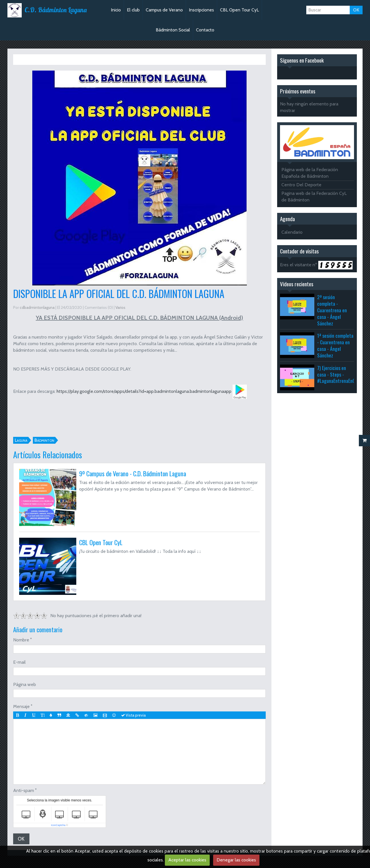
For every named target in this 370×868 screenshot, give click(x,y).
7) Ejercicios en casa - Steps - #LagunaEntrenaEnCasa (339, 374)
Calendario (292, 232)
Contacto (205, 30)
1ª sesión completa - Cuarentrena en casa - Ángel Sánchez (335, 345)
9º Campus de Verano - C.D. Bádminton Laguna (133, 473)
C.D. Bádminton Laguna (56, 10)
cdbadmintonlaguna (37, 307)
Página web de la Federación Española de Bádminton (310, 173)
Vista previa (136, 715)
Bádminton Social (173, 30)
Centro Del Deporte (301, 185)
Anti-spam (24, 793)
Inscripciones (201, 10)
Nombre (21, 640)
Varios (43, 59)
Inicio (116, 10)
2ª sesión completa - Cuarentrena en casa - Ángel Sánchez (332, 310)
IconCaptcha (58, 828)
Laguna (21, 440)
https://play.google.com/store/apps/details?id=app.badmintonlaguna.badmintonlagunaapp (144, 391)
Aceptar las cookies (187, 860)
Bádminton (44, 440)
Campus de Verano (164, 10)
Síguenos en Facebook (302, 60)
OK (356, 10)
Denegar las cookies (236, 860)
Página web (25, 684)
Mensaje (21, 706)
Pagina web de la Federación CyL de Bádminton (314, 197)
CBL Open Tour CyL (239, 10)
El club (133, 10)
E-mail (19, 662)
